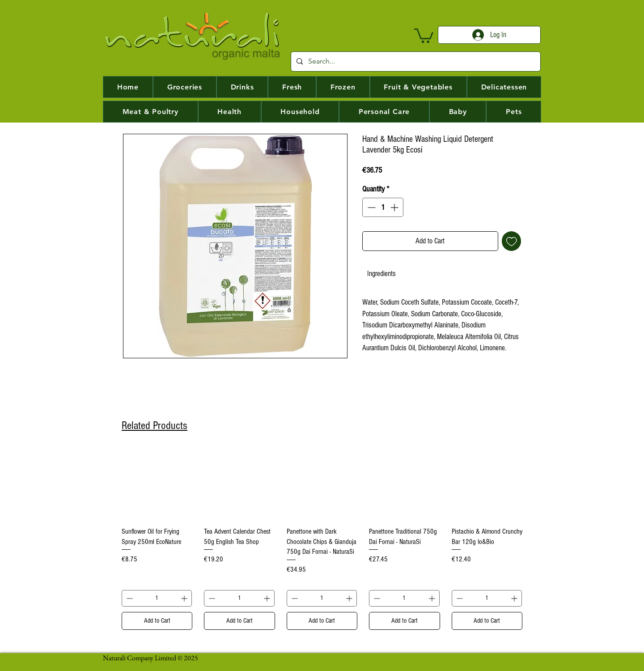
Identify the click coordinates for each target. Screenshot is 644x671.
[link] (381, 274)
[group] (322, 539)
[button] (424, 35)
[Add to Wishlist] (512, 241)
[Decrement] (371, 207)
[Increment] (395, 207)
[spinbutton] (383, 207)
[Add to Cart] (157, 621)
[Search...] (415, 62)
